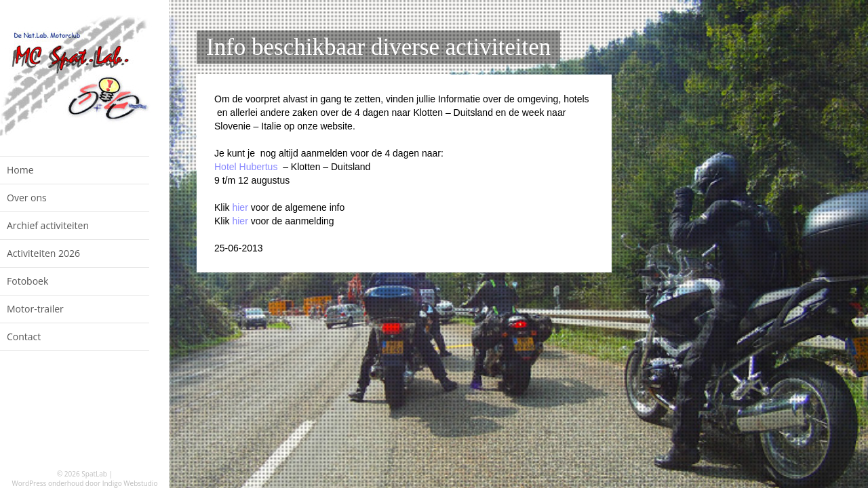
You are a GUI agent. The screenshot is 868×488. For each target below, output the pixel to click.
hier (239, 207)
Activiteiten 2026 (43, 253)
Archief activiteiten (48, 225)
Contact (24, 337)
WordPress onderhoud (48, 483)
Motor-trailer (35, 309)
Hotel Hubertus (246, 167)
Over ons (27, 198)
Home (20, 170)
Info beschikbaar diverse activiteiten (378, 47)
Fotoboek (27, 281)
